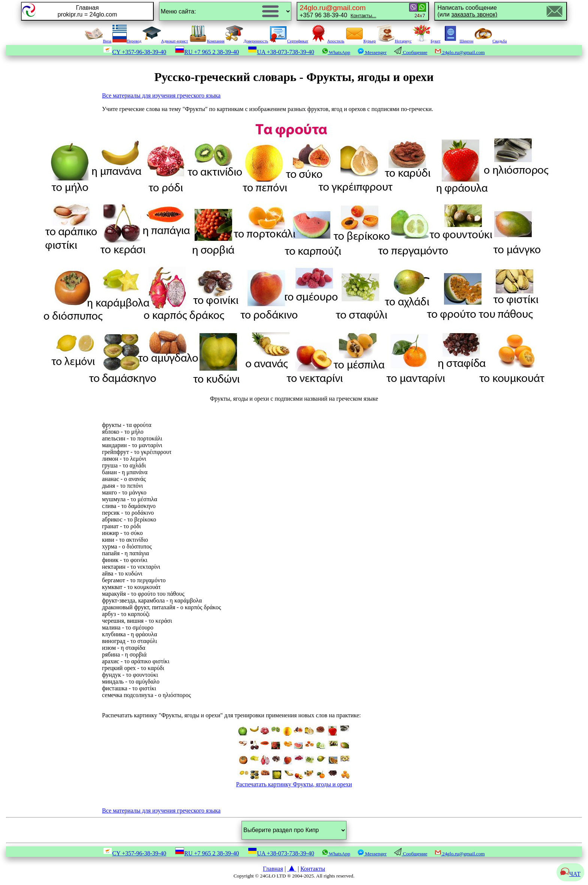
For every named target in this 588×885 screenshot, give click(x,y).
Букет (426, 41)
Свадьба (490, 41)
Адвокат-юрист (165, 41)
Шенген (457, 41)
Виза (98, 41)
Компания (207, 41)
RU (207, 52)
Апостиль (327, 41)
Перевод (127, 41)
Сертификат (289, 41)
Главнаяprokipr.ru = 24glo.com (87, 11)
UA (281, 52)
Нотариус (394, 41)
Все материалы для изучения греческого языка (161, 95)
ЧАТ (570, 874)
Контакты (313, 869)
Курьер (361, 41)
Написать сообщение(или (467, 11)
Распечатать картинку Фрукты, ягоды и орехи (294, 782)
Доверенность (247, 41)
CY (135, 52)
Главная (273, 869)
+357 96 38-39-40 (338, 11)
